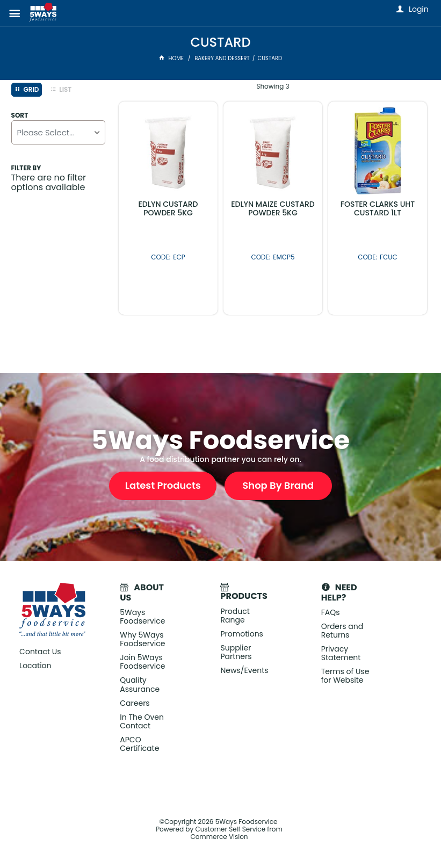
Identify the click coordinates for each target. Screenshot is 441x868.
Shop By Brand (278, 485)
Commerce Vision (219, 837)
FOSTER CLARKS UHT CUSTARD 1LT (378, 208)
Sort (20, 115)
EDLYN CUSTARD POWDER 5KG (168, 208)
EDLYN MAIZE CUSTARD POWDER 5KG (273, 208)
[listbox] (58, 132)
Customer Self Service (230, 829)
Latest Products (163, 485)
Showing (273, 86)
